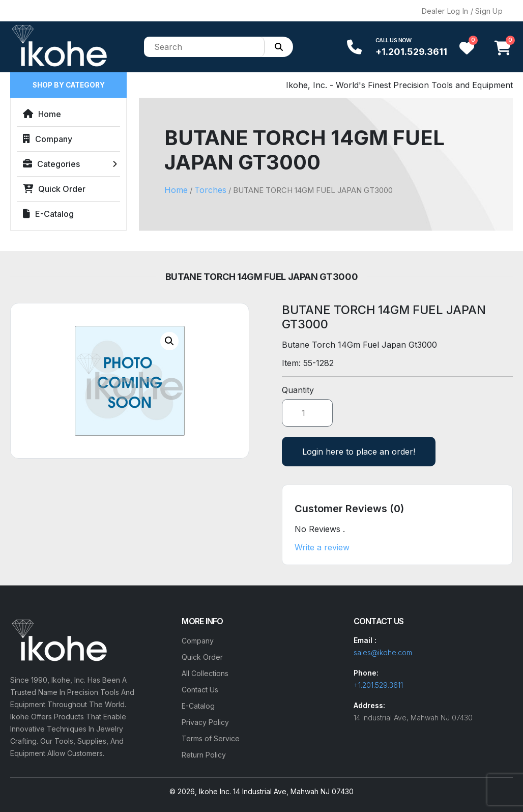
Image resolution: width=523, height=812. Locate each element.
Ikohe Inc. (215, 791)
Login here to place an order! (359, 452)
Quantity (298, 390)
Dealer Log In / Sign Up (462, 11)
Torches (210, 190)
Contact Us (200, 690)
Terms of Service (211, 738)
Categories (51, 164)
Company (48, 139)
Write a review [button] (322, 547)
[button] (169, 341)
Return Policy (204, 755)
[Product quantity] (307, 413)
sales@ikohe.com (383, 652)
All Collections (205, 673)
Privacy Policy (205, 722)
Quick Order (54, 189)
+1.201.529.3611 (411, 52)
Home (42, 114)
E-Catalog (48, 214)
